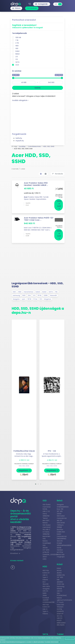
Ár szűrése (17, 71)
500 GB (18, 37)
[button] (36, 481)
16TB (29, 296)
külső (44, 289)
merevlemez (28, 289)
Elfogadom (70, 638)
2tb (29, 293)
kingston (48, 296)
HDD (17, 46)
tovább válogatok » (20, 100)
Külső (18, 51)
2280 (46, 293)
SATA (17, 62)
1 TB (17, 40)
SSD (17, 48)
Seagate (16, 296)
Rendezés (57, 174)
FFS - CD (52, 448)
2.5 (17, 57)
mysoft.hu (20, 141)
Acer (17, 65)
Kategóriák (41, 4)
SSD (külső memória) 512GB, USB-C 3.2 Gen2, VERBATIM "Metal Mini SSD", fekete (47, 511)
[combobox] (56, 4)
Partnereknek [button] (32, 8)
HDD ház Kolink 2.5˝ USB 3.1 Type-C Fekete (46, 606)
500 (24, 293)
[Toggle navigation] (30, 4)
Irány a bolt (59, 203)
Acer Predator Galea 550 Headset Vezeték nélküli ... (36, 184)
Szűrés (38, 88)
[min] (24, 82)
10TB (39, 293)
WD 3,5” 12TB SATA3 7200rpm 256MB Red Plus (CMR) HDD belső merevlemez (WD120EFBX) (62, 527)
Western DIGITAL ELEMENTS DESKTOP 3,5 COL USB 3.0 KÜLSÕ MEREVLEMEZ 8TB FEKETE (61, 613)
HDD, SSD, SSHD (24, 463)
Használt (53, 293)
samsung (16, 293)
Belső (18, 54)
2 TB (17, 43)
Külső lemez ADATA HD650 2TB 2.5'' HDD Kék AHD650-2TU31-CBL (61, 573)
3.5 (17, 59)
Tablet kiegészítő (62, 633)
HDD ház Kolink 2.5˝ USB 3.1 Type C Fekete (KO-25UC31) (46, 575)
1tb (56, 289)
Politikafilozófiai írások (24, 448)
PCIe (35, 296)
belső (38, 289)
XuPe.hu (19, 138)
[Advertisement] (38, 116)
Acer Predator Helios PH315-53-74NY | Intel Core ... (39, 218)
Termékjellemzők (20, 33)
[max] (51, 82)
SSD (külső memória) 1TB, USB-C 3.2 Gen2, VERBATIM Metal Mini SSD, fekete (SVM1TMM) (47, 531)
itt (59, 642)
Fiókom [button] (16, 8)
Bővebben (15, 551)
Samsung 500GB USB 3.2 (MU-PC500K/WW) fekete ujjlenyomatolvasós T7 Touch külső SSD (65, 593)
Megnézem (25, 468)
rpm (24, 296)
